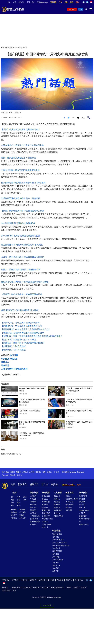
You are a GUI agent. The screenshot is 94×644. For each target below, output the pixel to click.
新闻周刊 (33, 510)
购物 (77, 2)
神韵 (9, 2)
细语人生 (45, 527)
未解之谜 (57, 496)
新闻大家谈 (46, 496)
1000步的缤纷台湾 (85, 520)
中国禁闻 (33, 502)
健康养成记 (69, 505)
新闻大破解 (46, 510)
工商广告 (56, 571)
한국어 (20, 475)
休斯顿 (38, 472)
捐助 (66, 2)
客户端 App (79, 580)
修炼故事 (56, 568)
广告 (60, 2)
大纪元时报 (26, 588)
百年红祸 (56, 554)
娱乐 (25, 497)
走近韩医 (69, 510)
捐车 (72, 2)
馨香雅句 (57, 505)
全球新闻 (33, 496)
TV (81, 9)
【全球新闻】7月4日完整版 (13, 346)
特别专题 (56, 531)
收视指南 (24, 580)
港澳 (19, 497)
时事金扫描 (46, 502)
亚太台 (56, 472)
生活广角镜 (83, 496)
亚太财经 (33, 524)
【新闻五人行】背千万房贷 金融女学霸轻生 (21, 323)
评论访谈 (46, 493)
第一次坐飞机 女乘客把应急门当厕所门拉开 (21, 236)
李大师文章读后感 (9, 359)
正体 (29, 2)
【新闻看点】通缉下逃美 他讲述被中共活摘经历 (23, 343)
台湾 (19, 500)
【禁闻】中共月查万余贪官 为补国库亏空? (20, 130)
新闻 (14, 493)
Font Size (83, 117)
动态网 (76, 588)
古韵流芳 (57, 502)
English (73, 472)
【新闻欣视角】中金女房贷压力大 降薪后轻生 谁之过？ (26, 329)
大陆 (16, 47)
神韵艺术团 (16, 588)
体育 (25, 500)
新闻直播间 (72, 9)
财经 (19, 503)
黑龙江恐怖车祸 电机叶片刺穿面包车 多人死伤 (22, 245)
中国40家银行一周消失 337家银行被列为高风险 (22, 145)
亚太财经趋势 (35, 522)
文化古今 (57, 513)
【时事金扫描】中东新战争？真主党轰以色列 (21, 326)
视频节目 (34, 484)
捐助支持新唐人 (68, 485)
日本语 (13, 475)
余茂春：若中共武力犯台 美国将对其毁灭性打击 (23, 257)
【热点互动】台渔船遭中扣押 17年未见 (19, 340)
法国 (44, 472)
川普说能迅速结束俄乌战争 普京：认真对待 (21, 198)
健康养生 (70, 493)
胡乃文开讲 (69, 502)
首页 (3, 47)
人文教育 (58, 493)
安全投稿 (51, 580)
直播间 (54, 484)
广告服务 (60, 580)
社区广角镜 (34, 519)
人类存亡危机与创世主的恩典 (14, 369)
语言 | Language (42, 2)
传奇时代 (56, 537)
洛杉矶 (25, 472)
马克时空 (45, 522)
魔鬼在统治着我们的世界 (61, 545)
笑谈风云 (57, 499)
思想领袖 (45, 507)
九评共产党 (56, 548)
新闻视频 (34, 493)
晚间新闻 (33, 505)
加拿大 (19, 472)
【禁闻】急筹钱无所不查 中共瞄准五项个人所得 (23, 211)
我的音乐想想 (84, 524)
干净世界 (5, 366)
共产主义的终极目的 (59, 543)
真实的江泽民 (57, 551)
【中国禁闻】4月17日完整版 (30, 411)
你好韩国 (82, 502)
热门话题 (14, 355)
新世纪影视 (6, 590)
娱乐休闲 (83, 493)
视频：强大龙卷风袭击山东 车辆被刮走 (19, 158)
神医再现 (69, 507)
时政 (21, 47)
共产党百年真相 (58, 540)
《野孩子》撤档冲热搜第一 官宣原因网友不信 (22, 294)
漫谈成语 (57, 507)
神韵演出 (14, 518)
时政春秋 (45, 505)
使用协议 (42, 580)
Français (81, 472)
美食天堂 (82, 505)
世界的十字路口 (47, 519)
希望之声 (45, 588)
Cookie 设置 (47, 605)
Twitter (87, 2)
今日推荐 (22, 512)
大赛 (15, 2)
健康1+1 (68, 496)
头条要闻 (14, 509)
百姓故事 (56, 562)
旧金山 (49, 472)
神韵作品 (5, 362)
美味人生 (82, 507)
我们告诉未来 (57, 534)
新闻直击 (33, 507)
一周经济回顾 (35, 516)
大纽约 (12, 472)
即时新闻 (14, 512)
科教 (19, 505)
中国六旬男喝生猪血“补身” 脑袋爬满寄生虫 (20, 170)
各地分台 (22, 2)
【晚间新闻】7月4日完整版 (13, 350)
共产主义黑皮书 (58, 560)
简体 (33, 2)
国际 (12, 497)
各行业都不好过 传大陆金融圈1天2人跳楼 (20, 310)
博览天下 (14, 515)
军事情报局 (46, 513)
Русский (5, 475)
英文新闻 (53, 2)
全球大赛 (22, 518)
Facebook (84, 2)
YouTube (91, 2)
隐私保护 (33, 580)
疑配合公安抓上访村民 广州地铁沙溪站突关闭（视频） (26, 282)
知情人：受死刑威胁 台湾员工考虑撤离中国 (21, 270)
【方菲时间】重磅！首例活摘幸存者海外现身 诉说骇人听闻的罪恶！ (32, 336)
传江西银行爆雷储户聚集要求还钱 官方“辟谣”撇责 (23, 183)
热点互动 (45, 499)
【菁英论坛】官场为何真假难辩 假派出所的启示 (23, 333)
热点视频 (22, 509)
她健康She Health (72, 499)
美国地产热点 (58, 516)
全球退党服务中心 (57, 588)
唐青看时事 (46, 516)
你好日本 (82, 499)
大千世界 (82, 513)
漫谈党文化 (56, 565)
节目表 (45, 484)
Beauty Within (84, 510)
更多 (15, 590)
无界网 (83, 588)
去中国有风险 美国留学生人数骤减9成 (18, 223)
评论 (12, 503)
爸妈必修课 (58, 510)
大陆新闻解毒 (47, 524)
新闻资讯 (9, 47)
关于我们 (15, 580)
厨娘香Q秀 (83, 516)
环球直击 (33, 499)
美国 (12, 500)
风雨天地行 (56, 557)
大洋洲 (32, 472)
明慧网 (68, 588)
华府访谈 (33, 513)
